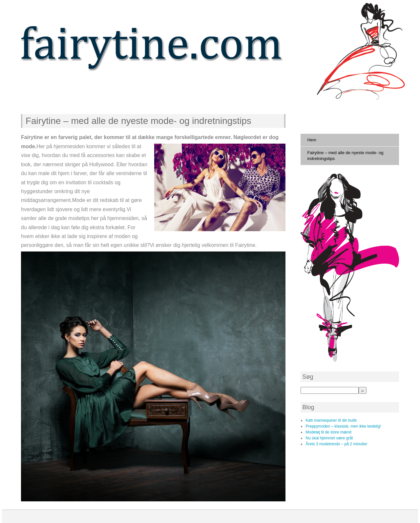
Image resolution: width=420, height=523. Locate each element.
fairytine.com (56, 87)
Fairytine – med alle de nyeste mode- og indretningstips (138, 121)
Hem (312, 140)
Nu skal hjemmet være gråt (329, 438)
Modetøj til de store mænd (328, 432)
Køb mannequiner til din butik (331, 420)
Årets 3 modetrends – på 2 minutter (336, 444)
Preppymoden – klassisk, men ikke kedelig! (343, 426)
